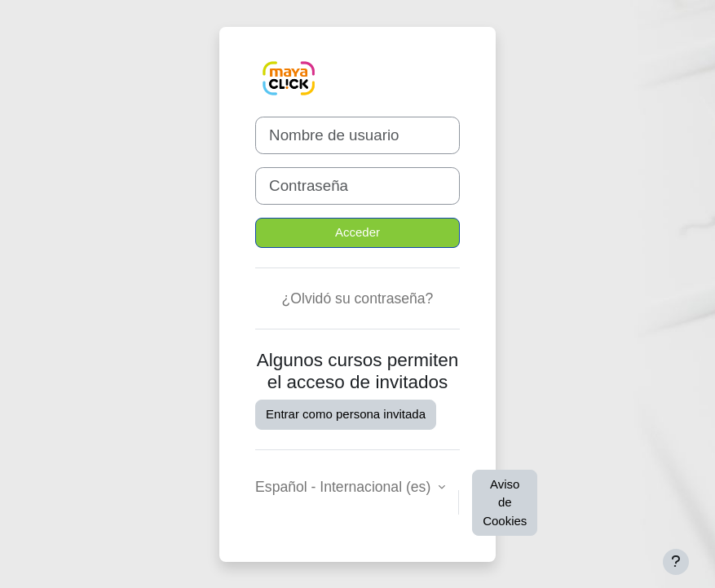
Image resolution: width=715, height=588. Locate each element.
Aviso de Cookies (505, 502)
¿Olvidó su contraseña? (358, 298)
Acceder (357, 232)
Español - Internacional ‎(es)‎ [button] (345, 487)
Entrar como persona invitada (346, 414)
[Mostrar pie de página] (676, 562)
